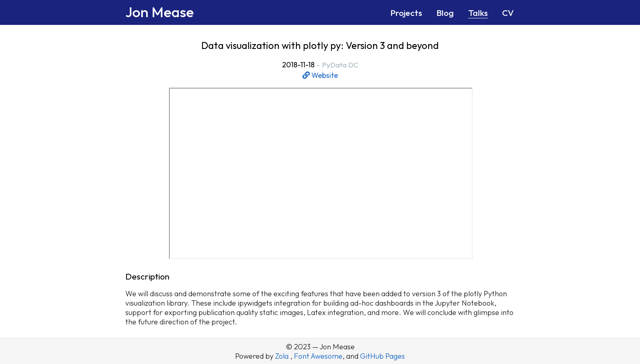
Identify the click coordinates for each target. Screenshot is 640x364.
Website (320, 75)
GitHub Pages (382, 356)
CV (508, 13)
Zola (283, 356)
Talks (478, 13)
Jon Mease (160, 12)
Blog (445, 13)
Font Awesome (318, 356)
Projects (406, 13)
